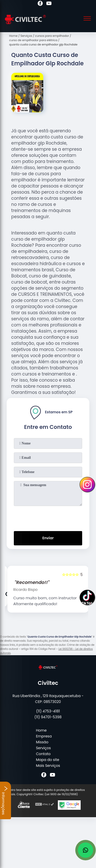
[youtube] (49, 4)
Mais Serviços (48, 766)
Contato (43, 754)
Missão (42, 742)
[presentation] (48, 518)
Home (41, 730)
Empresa (44, 736)
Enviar (48, 538)
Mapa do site (47, 760)
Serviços (43, 748)
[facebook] (40, 4)
